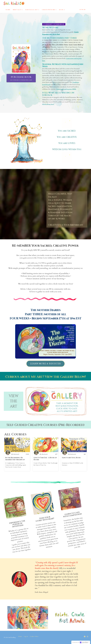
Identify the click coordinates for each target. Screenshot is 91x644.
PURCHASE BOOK (21, 78)
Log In (26, 636)
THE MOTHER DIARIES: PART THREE (59, 38)
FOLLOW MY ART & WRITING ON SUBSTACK (58, 94)
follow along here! (48, 104)
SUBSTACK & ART (32, 10)
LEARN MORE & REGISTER (45, 364)
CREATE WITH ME (49, 10)
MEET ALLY (18, 10)
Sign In (82, 10)
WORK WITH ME (50, 28)
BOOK (62, 10)
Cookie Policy (34, 636)
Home (20, 636)
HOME (8, 10)
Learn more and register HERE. (66, 89)
